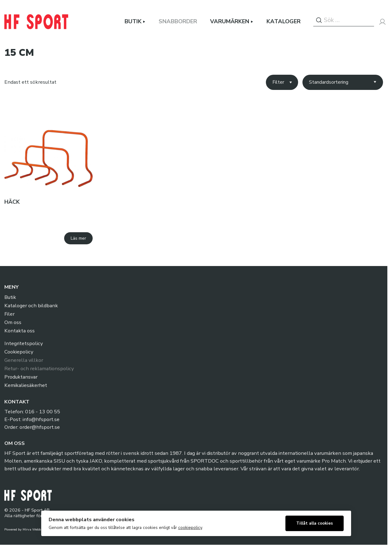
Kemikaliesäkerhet (26, 386)
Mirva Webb (32, 530)
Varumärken (230, 22)
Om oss (13, 323)
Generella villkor (24, 360)
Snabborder (178, 22)
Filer (9, 314)
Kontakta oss (20, 331)
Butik (133, 22)
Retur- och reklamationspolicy (39, 369)
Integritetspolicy (24, 344)
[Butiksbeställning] (343, 82)
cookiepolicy (190, 528)
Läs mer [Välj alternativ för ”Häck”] (78, 238)
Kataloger (284, 22)
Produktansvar (21, 377)
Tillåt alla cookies (315, 523)
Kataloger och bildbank (31, 306)
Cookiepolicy (19, 352)
